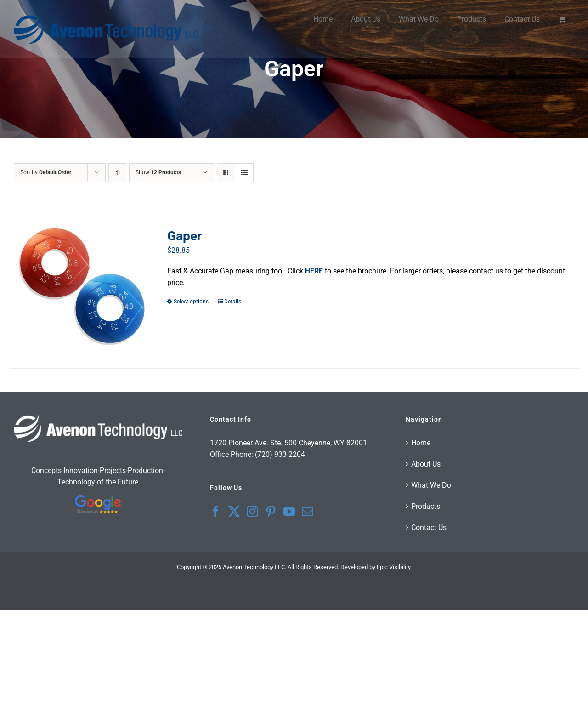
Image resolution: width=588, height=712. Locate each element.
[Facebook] (216, 511)
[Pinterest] (271, 511)
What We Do (431, 485)
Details (233, 302)
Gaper (184, 236)
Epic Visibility (393, 567)
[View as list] (244, 173)
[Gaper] (82, 287)
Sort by (46, 172)
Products (426, 506)
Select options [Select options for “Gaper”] (191, 302)
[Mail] (308, 511)
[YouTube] (289, 511)
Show (158, 172)
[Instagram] (252, 511)
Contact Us (429, 527)
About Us (426, 464)
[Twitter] (234, 511)
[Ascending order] (117, 173)
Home (421, 443)
